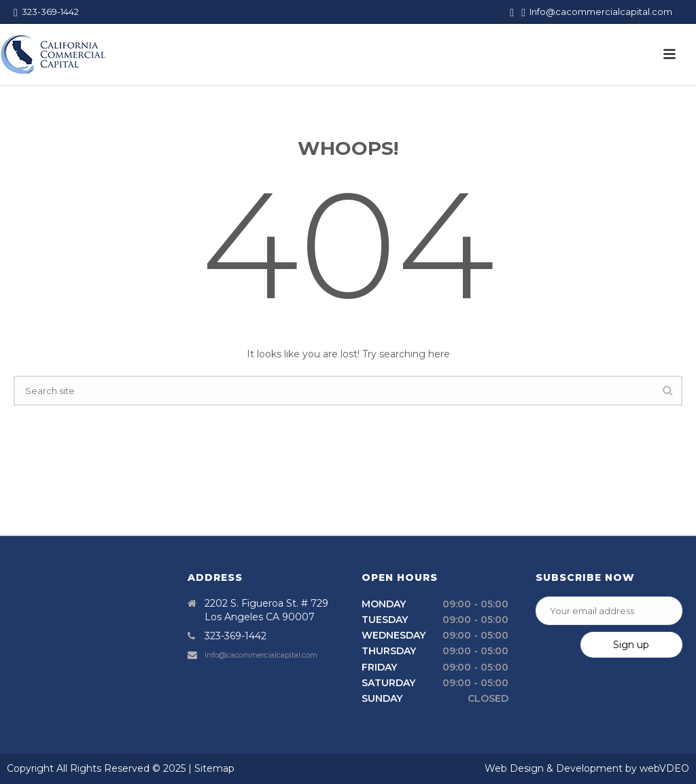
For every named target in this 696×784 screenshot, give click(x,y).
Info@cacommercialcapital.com (601, 12)
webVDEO (664, 768)
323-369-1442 (46, 12)
